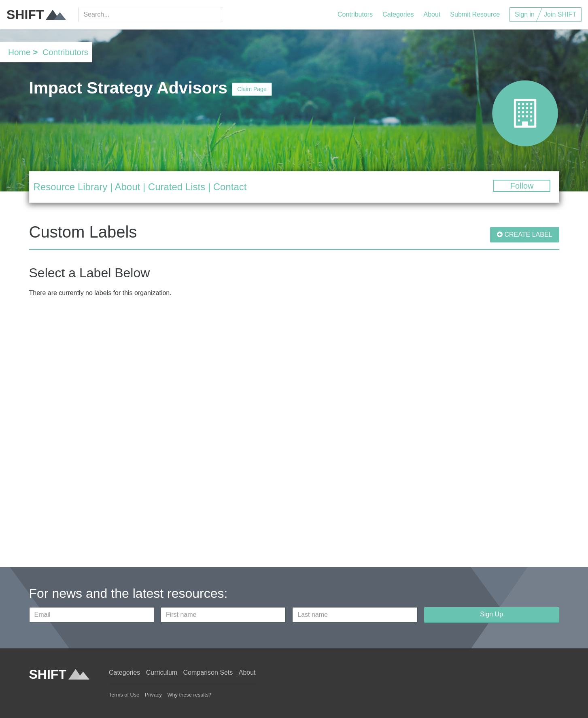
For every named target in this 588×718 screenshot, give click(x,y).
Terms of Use (124, 695)
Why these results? (189, 695)
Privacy (153, 695)
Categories (398, 14)
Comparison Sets (208, 672)
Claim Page (252, 89)
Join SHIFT (560, 14)
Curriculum (162, 672)
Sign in (525, 14)
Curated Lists (177, 187)
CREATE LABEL (524, 235)
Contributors (355, 14)
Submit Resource (475, 14)
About (432, 14)
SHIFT (36, 15)
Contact (230, 187)
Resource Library (71, 187)
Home (19, 52)
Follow (522, 186)
